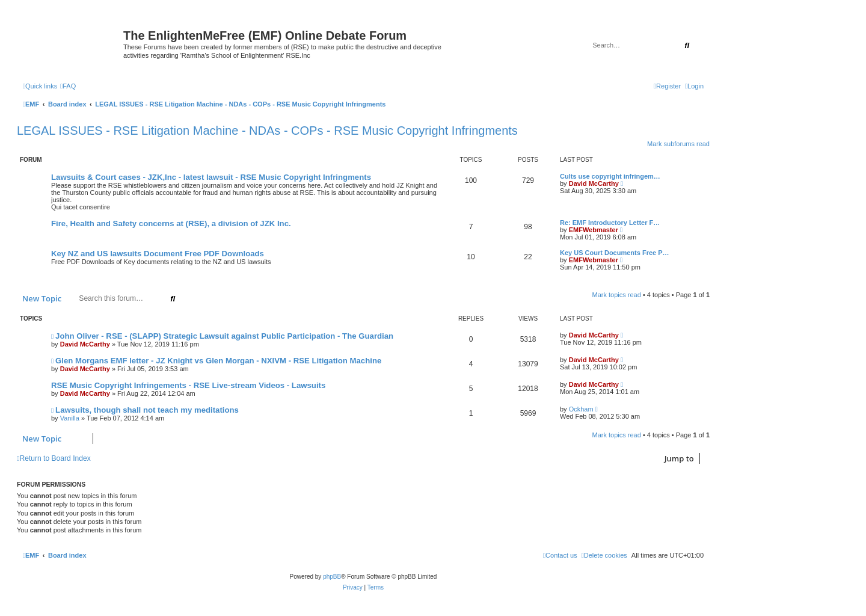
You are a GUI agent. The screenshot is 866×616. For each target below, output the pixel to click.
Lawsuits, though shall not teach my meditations (147, 410)
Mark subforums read (678, 144)
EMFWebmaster (594, 230)
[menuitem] (68, 86)
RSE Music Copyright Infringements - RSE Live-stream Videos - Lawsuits (188, 385)
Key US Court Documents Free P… (615, 253)
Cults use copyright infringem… (610, 176)
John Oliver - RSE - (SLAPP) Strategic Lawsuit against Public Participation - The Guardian (224, 336)
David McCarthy (594, 183)
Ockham (581, 409)
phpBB (332, 577)
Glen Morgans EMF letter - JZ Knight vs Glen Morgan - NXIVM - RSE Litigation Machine (218, 361)
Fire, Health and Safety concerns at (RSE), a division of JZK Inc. (171, 223)
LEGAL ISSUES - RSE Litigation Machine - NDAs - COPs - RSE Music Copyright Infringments (267, 131)
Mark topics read (617, 295)
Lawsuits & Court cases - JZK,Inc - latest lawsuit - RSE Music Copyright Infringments (211, 177)
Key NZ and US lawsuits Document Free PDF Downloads (158, 254)
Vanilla (70, 418)
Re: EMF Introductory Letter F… (610, 223)
